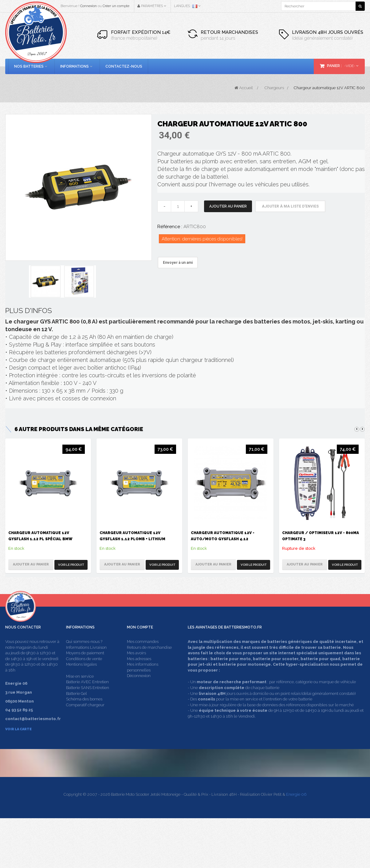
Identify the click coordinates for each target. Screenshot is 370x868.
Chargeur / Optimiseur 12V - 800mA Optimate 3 (321, 536)
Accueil (244, 88)
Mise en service (80, 688)
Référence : (170, 227)
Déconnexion (139, 687)
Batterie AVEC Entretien (87, 694)
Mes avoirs (136, 665)
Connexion (89, 6)
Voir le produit (71, 565)
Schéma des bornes (84, 711)
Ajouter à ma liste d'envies (290, 206)
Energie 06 (296, 844)
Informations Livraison (86, 659)
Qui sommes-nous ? (84, 653)
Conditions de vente (84, 670)
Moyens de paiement (85, 665)
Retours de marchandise (149, 659)
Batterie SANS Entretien (88, 699)
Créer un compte (116, 6)
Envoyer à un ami (178, 263)
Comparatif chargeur (85, 716)
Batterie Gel (77, 705)
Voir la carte (18, 741)
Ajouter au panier (228, 206)
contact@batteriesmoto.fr (277, 802)
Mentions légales (81, 676)
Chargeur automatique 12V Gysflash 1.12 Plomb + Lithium (132, 536)
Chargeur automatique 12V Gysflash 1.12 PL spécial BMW (40, 536)
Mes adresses (139, 670)
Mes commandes (143, 653)
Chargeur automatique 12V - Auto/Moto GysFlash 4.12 (223, 536)
